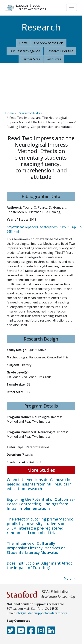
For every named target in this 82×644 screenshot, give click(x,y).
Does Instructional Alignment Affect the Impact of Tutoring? (40, 565)
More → (70, 578)
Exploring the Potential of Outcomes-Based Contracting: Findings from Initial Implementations (41, 504)
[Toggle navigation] (72, 7)
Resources (54, 59)
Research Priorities (60, 51)
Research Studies (30, 113)
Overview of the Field (49, 43)
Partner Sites (31, 59)
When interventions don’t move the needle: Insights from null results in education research (39, 484)
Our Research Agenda (25, 51)
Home (23, 43)
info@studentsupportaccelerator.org (41, 613)
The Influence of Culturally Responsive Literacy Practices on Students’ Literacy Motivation (36, 548)
